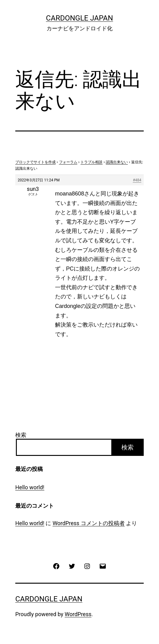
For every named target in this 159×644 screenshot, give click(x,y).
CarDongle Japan (79, 18)
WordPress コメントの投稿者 (89, 523)
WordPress (78, 614)
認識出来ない (117, 162)
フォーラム (68, 162)
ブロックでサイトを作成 (35, 162)
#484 (137, 180)
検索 (21, 435)
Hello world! (30, 487)
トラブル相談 (91, 162)
